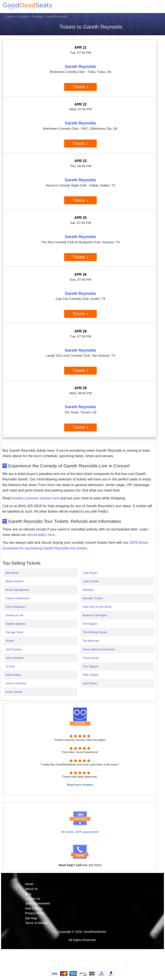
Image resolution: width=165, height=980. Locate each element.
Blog (28, 894)
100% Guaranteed (37, 903)
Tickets (81, 87)
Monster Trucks (93, 598)
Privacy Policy (35, 913)
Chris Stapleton (16, 607)
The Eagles (90, 624)
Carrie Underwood (17, 598)
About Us (31, 889)
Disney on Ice (14, 615)
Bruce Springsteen (18, 590)
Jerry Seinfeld (15, 658)
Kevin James (14, 692)
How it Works (34, 908)
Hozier (10, 641)
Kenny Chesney (16, 683)
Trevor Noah (91, 658)
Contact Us (33, 899)
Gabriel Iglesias (16, 624)
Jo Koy (10, 666)
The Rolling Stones (95, 632)
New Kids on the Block (97, 607)
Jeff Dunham (14, 649)
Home (10, 17)
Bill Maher (12, 573)
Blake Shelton (15, 581)
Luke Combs (91, 581)
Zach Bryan (90, 683)
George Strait (14, 632)
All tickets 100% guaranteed (80, 832)
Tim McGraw (91, 641)
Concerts (23, 17)
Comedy (37, 17)
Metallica (88, 590)
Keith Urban (13, 675)
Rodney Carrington (95, 615)
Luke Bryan (90, 573)
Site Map (31, 918)
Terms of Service (36, 923)
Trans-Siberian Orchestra (99, 649)
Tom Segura (90, 666)
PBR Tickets (91, 675)
